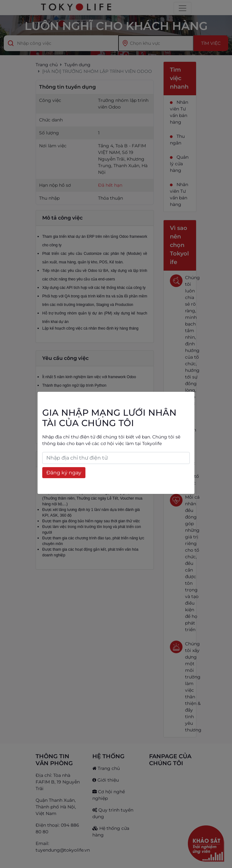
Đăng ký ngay (64, 473)
